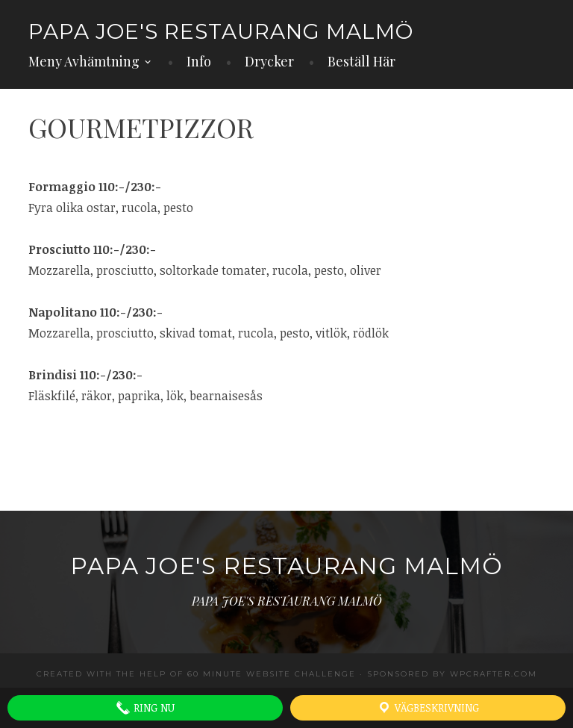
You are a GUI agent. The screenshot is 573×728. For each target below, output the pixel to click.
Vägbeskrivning (428, 708)
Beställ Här (361, 61)
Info (199, 61)
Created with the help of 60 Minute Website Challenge (196, 674)
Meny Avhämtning (84, 61)
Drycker (269, 61)
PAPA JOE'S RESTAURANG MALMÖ (221, 31)
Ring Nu (145, 708)
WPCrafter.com (494, 674)
